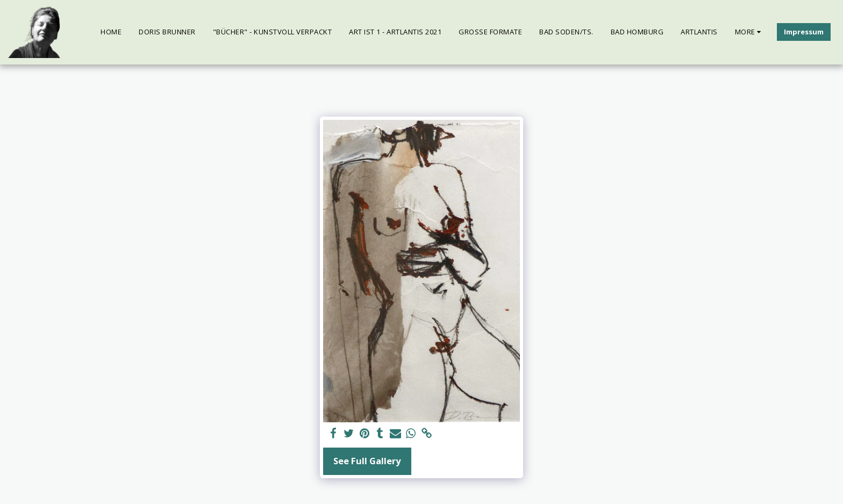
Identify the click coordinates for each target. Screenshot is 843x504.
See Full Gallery (367, 461)
